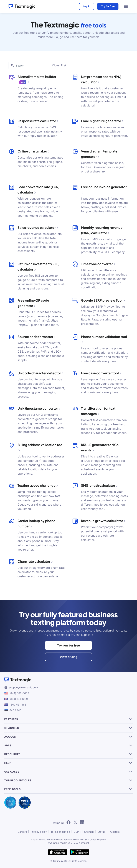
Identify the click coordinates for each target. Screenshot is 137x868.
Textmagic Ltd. (60, 861)
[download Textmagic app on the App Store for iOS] (58, 852)
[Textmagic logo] (68, 680)
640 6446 (15, 710)
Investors (114, 832)
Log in (87, 6)
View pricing (68, 657)
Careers (22, 832)
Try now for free (68, 645)
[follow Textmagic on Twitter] (75, 823)
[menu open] (126, 6)
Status (101, 832)
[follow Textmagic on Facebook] (68, 823)
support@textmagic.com (23, 687)
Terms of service (60, 832)
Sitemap (89, 832)
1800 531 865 (18, 705)
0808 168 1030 (19, 699)
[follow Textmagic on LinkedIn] (82, 823)
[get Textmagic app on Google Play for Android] (79, 852)
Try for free (108, 6)
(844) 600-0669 (19, 693)
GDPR (77, 832)
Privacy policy (39, 832)
